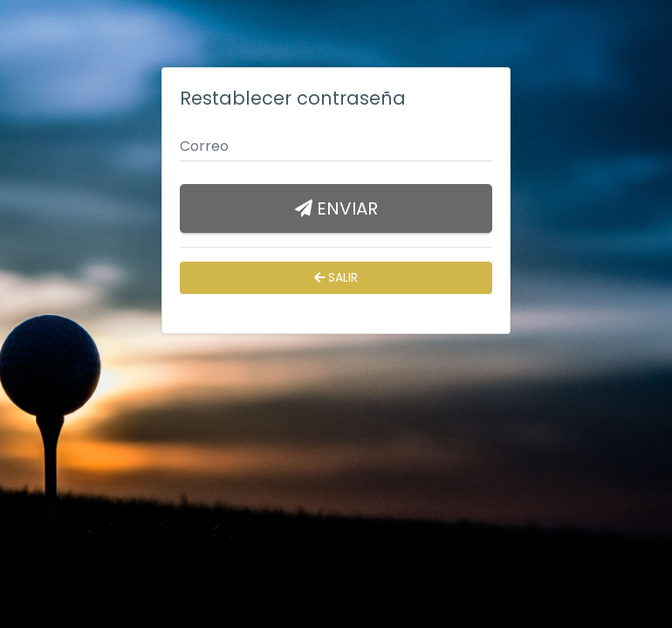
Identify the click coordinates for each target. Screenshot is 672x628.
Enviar (336, 208)
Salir (336, 277)
